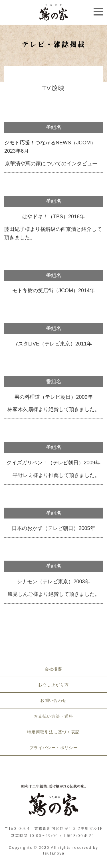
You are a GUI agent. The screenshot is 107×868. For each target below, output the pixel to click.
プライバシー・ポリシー (53, 748)
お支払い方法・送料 (53, 716)
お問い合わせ (53, 700)
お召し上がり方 (54, 685)
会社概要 (54, 669)
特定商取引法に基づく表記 (53, 732)
